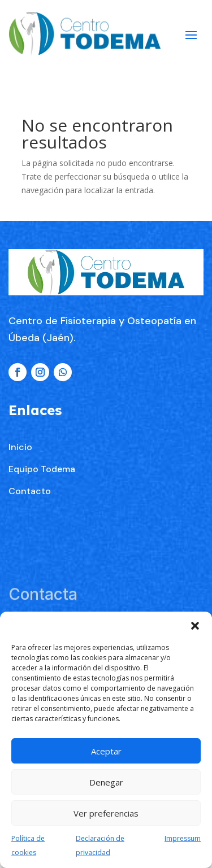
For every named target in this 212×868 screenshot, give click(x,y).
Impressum (183, 838)
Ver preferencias (106, 813)
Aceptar (106, 751)
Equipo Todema (42, 469)
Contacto (30, 491)
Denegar (106, 782)
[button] (195, 626)
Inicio (20, 447)
